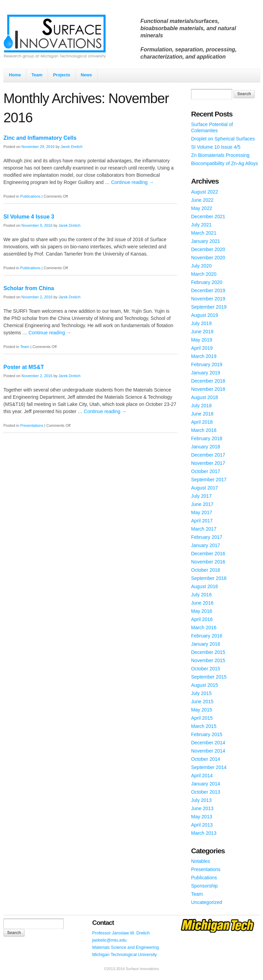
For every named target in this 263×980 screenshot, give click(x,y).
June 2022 (202, 200)
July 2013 (201, 800)
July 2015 (201, 693)
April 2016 (202, 619)
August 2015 (205, 685)
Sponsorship (204, 886)
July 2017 (201, 496)
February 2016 (207, 636)
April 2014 (202, 776)
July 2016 (201, 595)
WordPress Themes (247, 975)
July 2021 (201, 225)
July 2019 (201, 323)
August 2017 (205, 488)
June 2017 (202, 504)
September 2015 (209, 677)
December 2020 (208, 249)
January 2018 (206, 447)
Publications (30, 196)
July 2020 (201, 266)
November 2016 (208, 562)
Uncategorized (206, 902)
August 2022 (205, 192)
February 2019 (207, 364)
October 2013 (206, 792)
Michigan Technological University (124, 955)
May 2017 (202, 512)
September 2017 (209, 480)
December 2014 (208, 743)
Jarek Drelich (72, 147)
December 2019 (208, 290)
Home (15, 75)
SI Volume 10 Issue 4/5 (216, 147)
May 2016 (202, 611)
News (86, 75)
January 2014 (206, 784)
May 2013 (202, 817)
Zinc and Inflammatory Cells (40, 138)
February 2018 (207, 438)
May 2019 (202, 340)
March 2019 (204, 356)
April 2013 (202, 825)
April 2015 (202, 718)
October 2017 (206, 471)
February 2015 (207, 734)
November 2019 (208, 299)
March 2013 (204, 833)
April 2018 (202, 422)
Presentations (32, 425)
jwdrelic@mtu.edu (109, 940)
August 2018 (205, 397)
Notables (201, 861)
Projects (62, 75)
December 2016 (208, 554)
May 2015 (202, 710)
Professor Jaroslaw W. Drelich (121, 933)
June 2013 (202, 808)
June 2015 (202, 702)
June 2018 (202, 414)
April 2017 (202, 521)
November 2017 (208, 463)
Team (37, 75)
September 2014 (209, 767)
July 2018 (201, 406)
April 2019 (202, 348)
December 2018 (208, 381)
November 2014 (208, 751)
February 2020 (207, 282)
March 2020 (204, 274)
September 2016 (209, 578)
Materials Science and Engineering (126, 947)
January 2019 (206, 373)
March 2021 (204, 233)
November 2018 (208, 389)
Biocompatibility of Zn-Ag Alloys (224, 163)
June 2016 (202, 603)
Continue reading (132, 182)
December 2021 (208, 216)
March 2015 (204, 726)
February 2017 (207, 537)
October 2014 (206, 759)
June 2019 (202, 332)
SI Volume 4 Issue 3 (29, 217)
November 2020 (208, 258)
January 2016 (206, 644)
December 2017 (208, 455)
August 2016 (205, 586)
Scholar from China (29, 288)
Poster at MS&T (24, 367)
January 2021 (206, 241)
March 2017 (204, 529)
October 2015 (206, 669)
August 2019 (205, 315)
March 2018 (204, 430)
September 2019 (209, 307)
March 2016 (204, 628)
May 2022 (202, 208)
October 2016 (206, 570)
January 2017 (206, 545)
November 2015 (208, 660)
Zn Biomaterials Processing (220, 155)
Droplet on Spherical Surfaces (223, 139)
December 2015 (208, 652)
